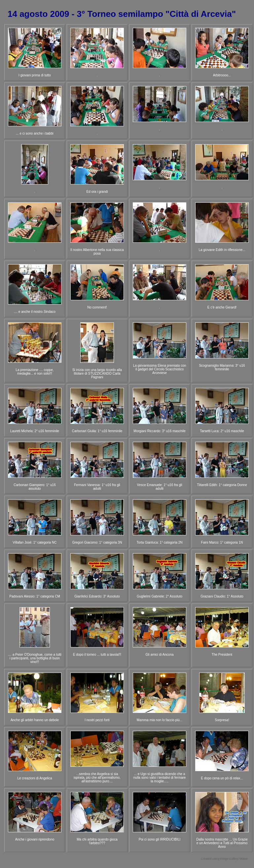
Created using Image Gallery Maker (224, 859)
